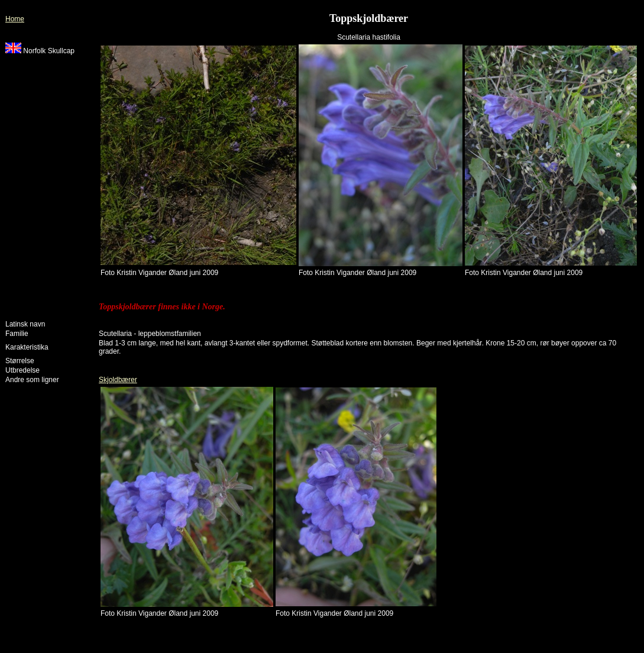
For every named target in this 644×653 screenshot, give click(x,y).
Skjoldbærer (118, 380)
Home (15, 19)
